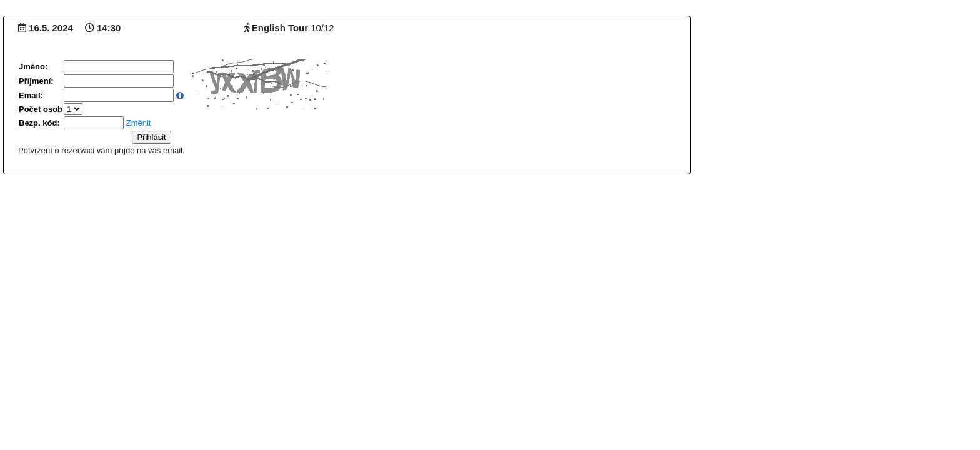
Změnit (139, 123)
